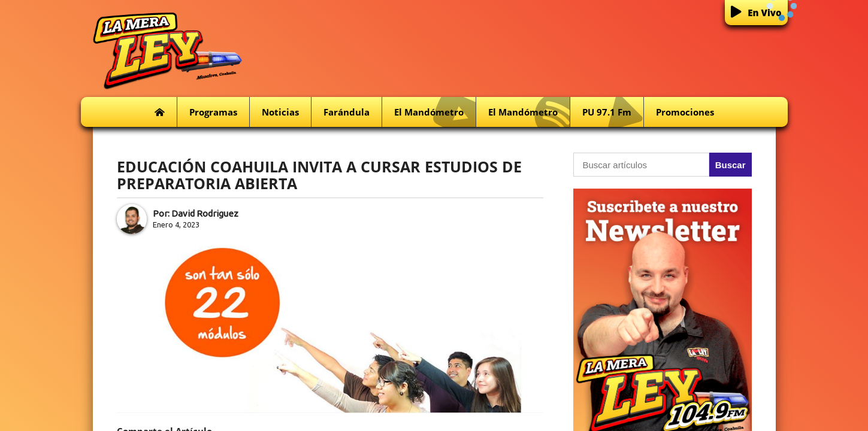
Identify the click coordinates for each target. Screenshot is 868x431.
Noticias (280, 112)
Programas (213, 112)
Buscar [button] (731, 165)
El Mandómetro (435, 112)
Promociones (685, 112)
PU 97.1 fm (613, 112)
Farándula (347, 112)
